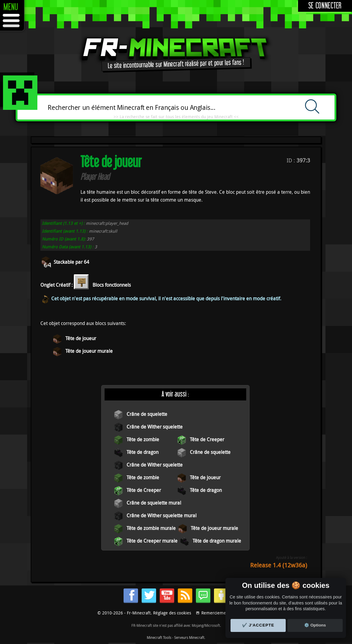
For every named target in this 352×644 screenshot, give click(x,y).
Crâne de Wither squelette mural (162, 515)
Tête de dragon (143, 452)
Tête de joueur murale (89, 351)
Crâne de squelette (147, 414)
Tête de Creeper (207, 439)
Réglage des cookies (172, 613)
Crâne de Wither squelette (155, 427)
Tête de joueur (81, 338)
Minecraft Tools (159, 637)
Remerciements (217, 613)
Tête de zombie (143, 439)
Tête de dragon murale (217, 541)
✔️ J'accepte (258, 625)
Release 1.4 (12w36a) (279, 565)
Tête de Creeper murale (152, 541)
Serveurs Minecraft (189, 637)
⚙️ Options (315, 625)
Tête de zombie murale (151, 528)
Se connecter (325, 6)
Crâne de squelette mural (154, 503)
